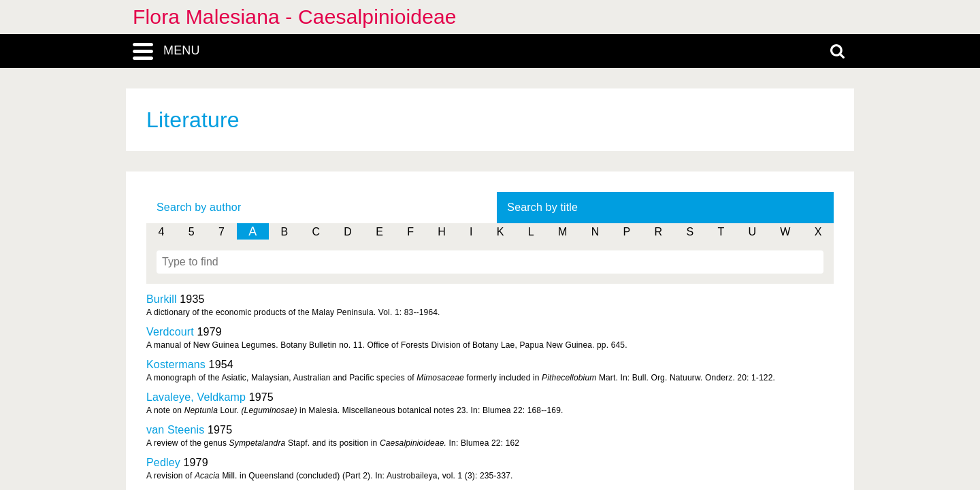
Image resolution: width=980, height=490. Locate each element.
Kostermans (176, 364)
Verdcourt (170, 332)
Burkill (162, 299)
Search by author (199, 207)
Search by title (542, 207)
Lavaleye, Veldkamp (196, 397)
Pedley (163, 462)
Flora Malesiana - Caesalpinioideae (295, 17)
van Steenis (175, 430)
